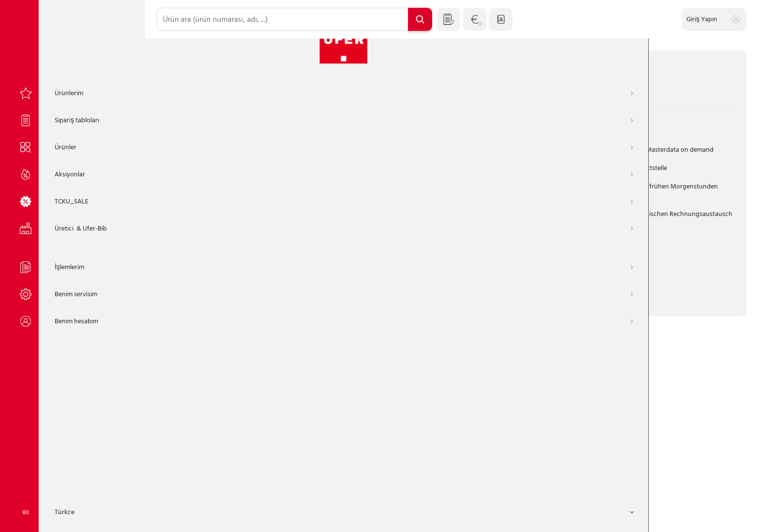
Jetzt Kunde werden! (501, 268)
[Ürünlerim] (73, 87)
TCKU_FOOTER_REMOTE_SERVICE (552, 516)
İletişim (481, 516)
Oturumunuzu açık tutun (211, 260)
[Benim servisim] (73, 288)
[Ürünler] (73, 141)
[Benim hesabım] (73, 315)
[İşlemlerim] (73, 261)
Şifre (174, 211)
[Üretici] (73, 222)
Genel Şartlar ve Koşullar (337, 516)
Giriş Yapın (251, 290)
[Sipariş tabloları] (73, 114)
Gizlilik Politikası (436, 516)
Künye (393, 516)
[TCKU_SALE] (73, 195)
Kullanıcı (179, 169)
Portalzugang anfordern (413, 268)
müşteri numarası (192, 126)
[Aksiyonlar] (73, 168)
